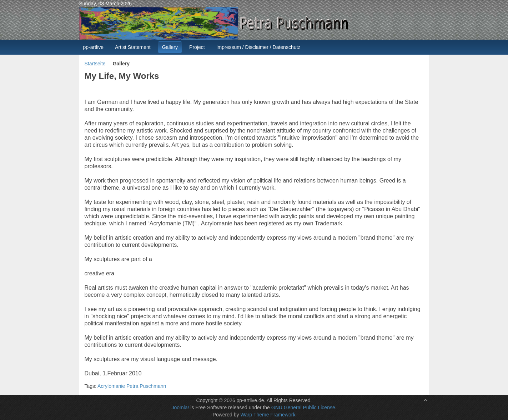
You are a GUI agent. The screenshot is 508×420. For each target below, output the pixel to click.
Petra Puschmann (146, 386)
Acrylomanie (111, 386)
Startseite (95, 64)
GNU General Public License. (304, 407)
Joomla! (180, 407)
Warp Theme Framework (268, 415)
